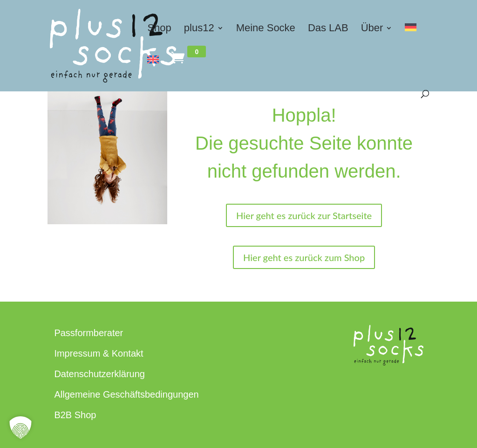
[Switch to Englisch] (153, 71)
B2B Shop (75, 415)
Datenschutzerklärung (99, 374)
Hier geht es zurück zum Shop (304, 257)
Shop (159, 29)
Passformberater (89, 333)
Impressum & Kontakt (99, 353)
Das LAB (328, 29)
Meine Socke (266, 29)
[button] (20, 427)
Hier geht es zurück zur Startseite (304, 215)
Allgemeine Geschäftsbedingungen (126, 394)
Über (372, 29)
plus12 (199, 29)
